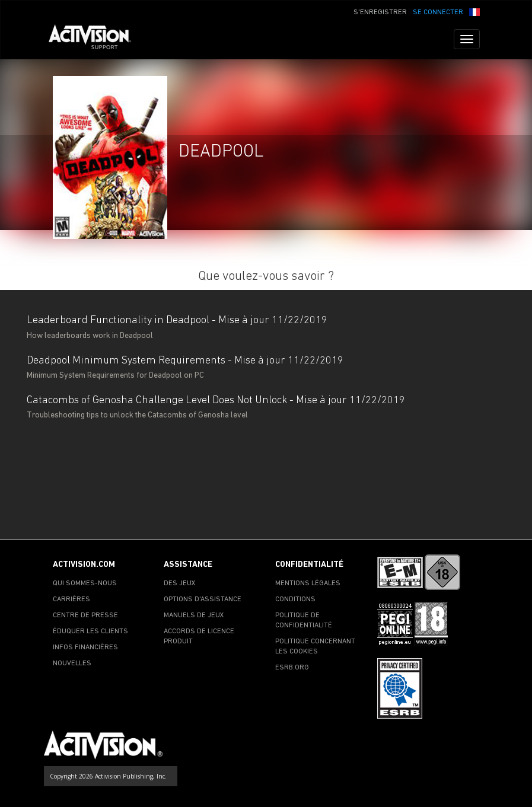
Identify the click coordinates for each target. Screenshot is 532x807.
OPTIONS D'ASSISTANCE (203, 599)
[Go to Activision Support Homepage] (96, 39)
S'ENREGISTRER (380, 12)
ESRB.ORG (292, 668)
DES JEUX (180, 583)
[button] (474, 11)
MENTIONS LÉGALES (308, 583)
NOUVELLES (72, 664)
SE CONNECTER (438, 12)
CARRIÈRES (71, 599)
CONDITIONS (295, 599)
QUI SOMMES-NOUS (85, 583)
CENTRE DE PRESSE (85, 615)
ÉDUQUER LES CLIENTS (90, 631)
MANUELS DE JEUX (194, 615)
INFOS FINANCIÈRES (85, 647)
